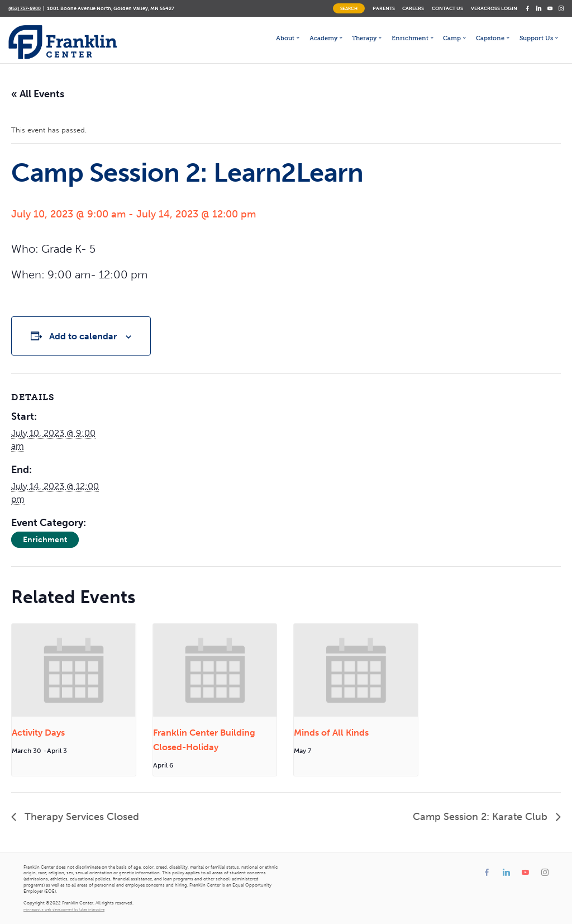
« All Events (38, 94)
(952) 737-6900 (25, 8)
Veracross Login (494, 8)
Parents (384, 8)
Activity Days (38, 733)
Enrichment (45, 540)
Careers (413, 8)
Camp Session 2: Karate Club (482, 817)
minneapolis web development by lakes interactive (64, 909)
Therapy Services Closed (80, 817)
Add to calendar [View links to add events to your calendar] (83, 336)
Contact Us (447, 8)
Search (349, 8)
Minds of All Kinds (331, 733)
